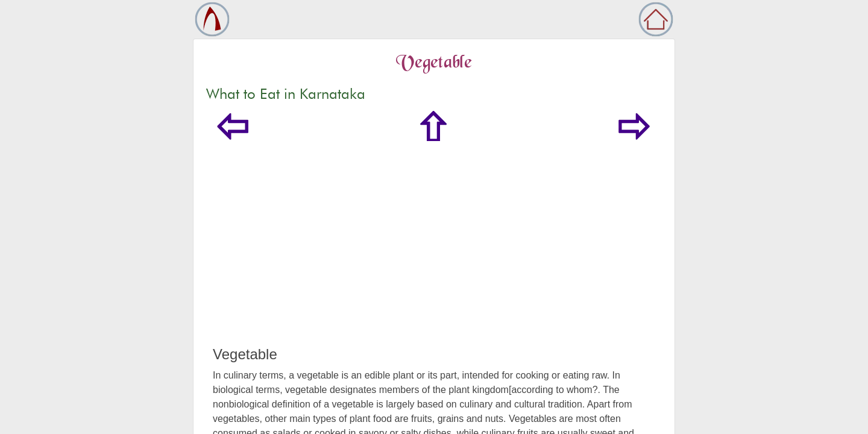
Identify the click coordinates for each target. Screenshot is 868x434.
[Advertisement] (434, 256)
